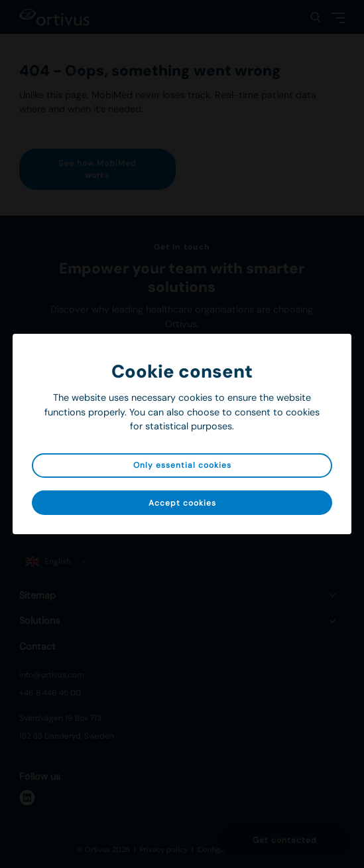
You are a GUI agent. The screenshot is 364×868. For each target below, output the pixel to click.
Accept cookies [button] (182, 503)
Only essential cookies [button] (182, 465)
